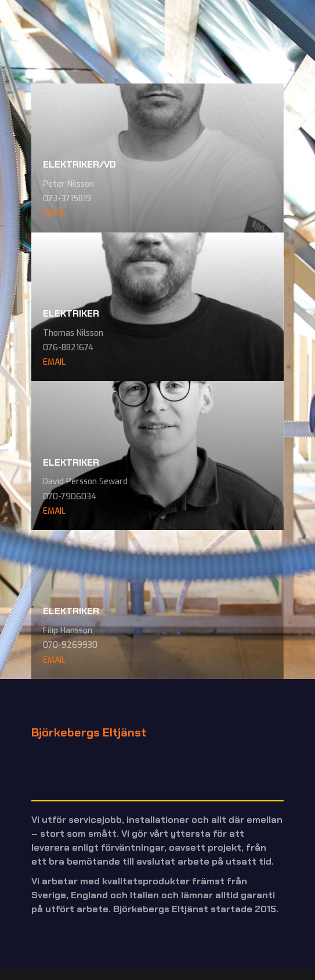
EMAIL (54, 213)
